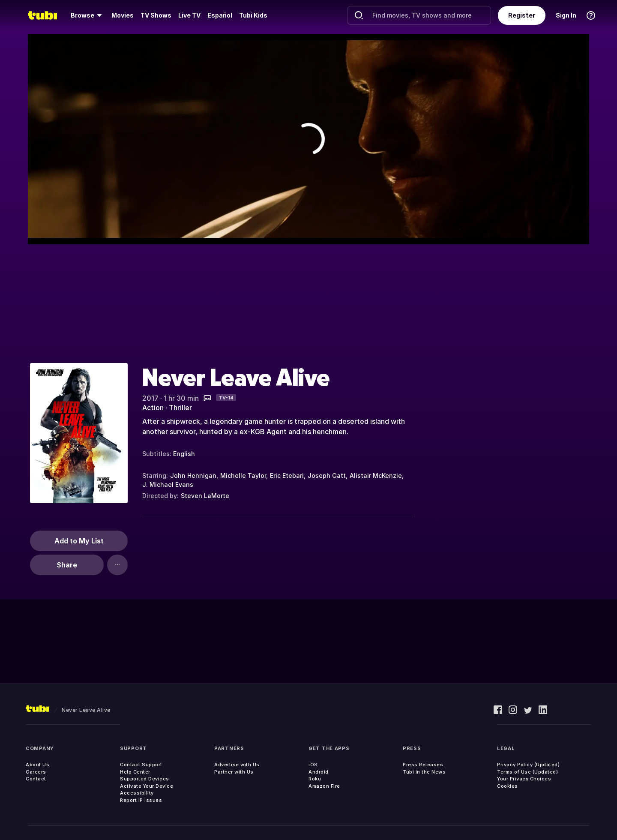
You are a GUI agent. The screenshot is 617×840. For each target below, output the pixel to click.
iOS (313, 765)
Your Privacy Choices (524, 779)
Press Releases (423, 765)
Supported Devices (145, 779)
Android (319, 772)
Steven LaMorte (205, 496)
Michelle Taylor (243, 475)
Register (522, 15)
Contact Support (141, 765)
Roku (315, 779)
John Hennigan (193, 475)
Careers (36, 772)
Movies (123, 15)
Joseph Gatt (327, 475)
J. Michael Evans (168, 484)
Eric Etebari (287, 475)
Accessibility (137, 793)
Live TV (189, 15)
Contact (36, 779)
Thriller (180, 408)
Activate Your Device (147, 786)
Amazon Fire (324, 786)
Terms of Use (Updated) (527, 772)
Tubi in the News (424, 772)
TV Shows (156, 15)
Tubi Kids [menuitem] (253, 15)
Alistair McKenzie (376, 475)
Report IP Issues (141, 800)
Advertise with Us (237, 765)
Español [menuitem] (220, 15)
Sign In (566, 15)
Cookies (508, 786)
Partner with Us (234, 772)
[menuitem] (88, 15)
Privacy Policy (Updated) (528, 765)
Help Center (135, 772)
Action (153, 408)
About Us (37, 765)
